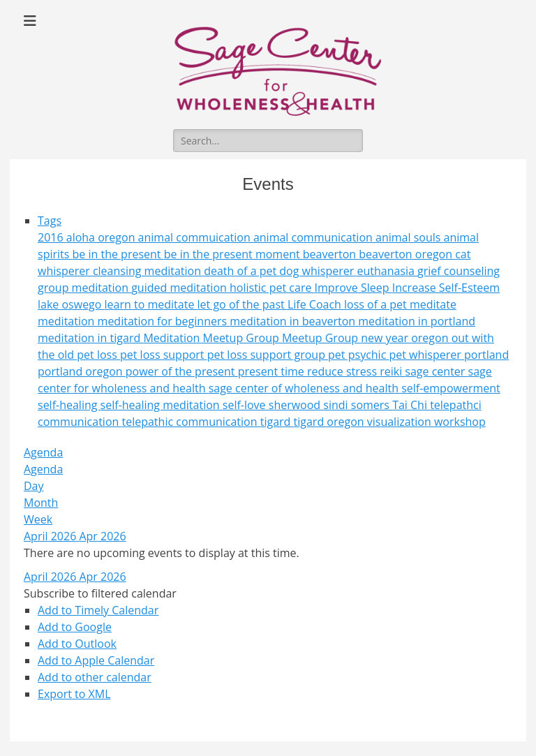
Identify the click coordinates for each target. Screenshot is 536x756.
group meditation (84, 288)
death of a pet (241, 271)
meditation (68, 321)
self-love (246, 405)
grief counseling (459, 271)
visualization (401, 422)
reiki (392, 371)
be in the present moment (233, 254)
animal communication (314, 237)
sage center (436, 371)
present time (273, 371)
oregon (431, 338)
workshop (460, 422)
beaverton (331, 254)
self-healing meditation (162, 405)
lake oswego (71, 304)
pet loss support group (268, 355)
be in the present (118, 254)
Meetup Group (321, 338)
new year (386, 338)
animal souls (410, 237)
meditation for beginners (164, 321)
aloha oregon (102, 237)
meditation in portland (417, 321)
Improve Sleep (353, 288)
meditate (433, 304)
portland (486, 355)
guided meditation (180, 288)
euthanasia (387, 271)
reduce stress (343, 371)
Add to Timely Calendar (98, 610)
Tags (50, 221)
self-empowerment (451, 388)
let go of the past (243, 304)
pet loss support (164, 355)
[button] (100, 593)
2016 (52, 237)
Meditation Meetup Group (213, 338)
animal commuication (196, 237)
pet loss (98, 355)
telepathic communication (191, 422)
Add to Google (75, 627)
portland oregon (82, 371)
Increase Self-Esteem (446, 288)
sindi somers (358, 405)
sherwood (296, 405)
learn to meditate (151, 304)
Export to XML (74, 694)
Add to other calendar (95, 677)
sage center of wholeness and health (305, 388)
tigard (277, 422)
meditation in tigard (90, 338)
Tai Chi (411, 405)
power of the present (182, 371)
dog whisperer (318, 271)
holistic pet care (272, 288)
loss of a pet (377, 304)
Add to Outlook (77, 644)
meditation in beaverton (294, 321)
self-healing (69, 405)
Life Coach (316, 304)
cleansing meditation (148, 271)
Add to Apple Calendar (96, 660)
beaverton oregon (407, 254)
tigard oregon (330, 422)
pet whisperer (426, 355)
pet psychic (358, 355)
